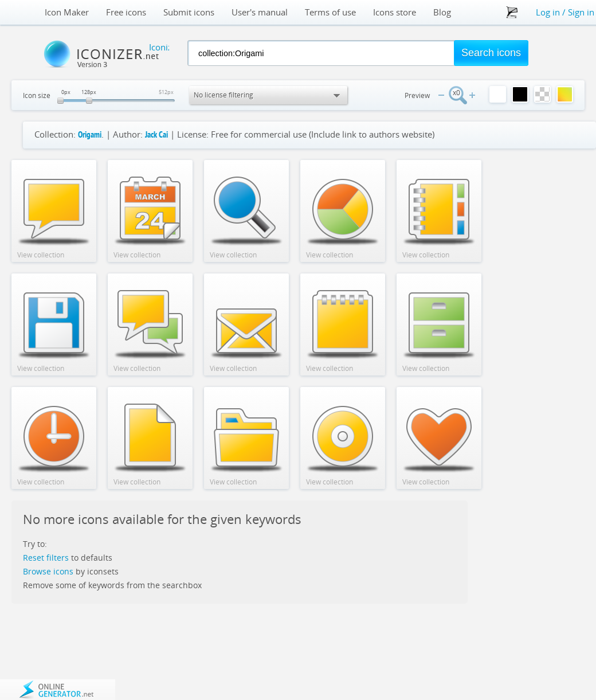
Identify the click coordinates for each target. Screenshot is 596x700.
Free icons (126, 12)
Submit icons (189, 12)
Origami (90, 136)
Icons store (395, 12)
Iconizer (96, 54)
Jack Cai (156, 136)
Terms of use (330, 12)
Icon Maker (67, 12)
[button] (491, 53)
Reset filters (46, 558)
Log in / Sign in (565, 12)
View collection (41, 255)
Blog (442, 12)
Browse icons (48, 571)
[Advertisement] (539, 332)
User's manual (260, 12)
